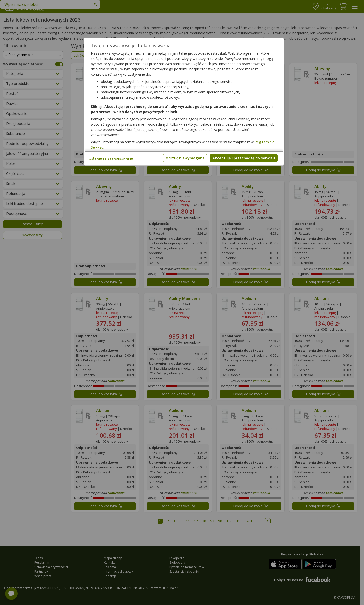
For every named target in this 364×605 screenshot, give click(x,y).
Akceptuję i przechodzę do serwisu (244, 158)
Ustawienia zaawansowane (111, 158)
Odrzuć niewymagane (185, 158)
